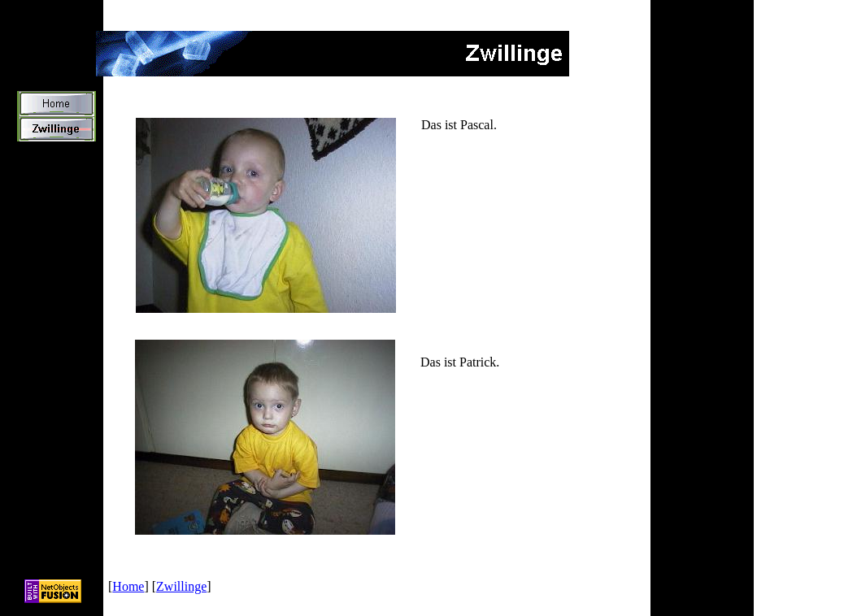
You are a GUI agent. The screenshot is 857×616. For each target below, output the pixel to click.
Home (128, 586)
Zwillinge (181, 586)
